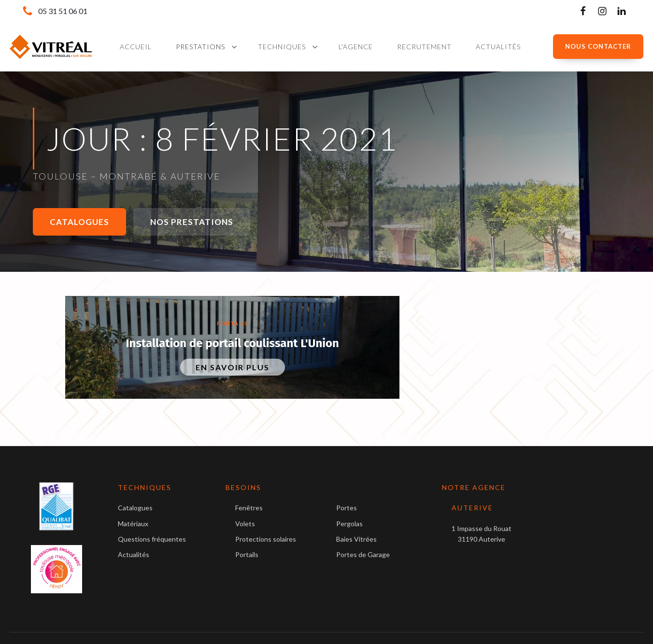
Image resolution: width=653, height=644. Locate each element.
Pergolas (349, 524)
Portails (233, 323)
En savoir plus (233, 367)
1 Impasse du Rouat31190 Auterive (482, 534)
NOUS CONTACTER (598, 46)
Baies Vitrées (356, 539)
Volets (245, 524)
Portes (347, 508)
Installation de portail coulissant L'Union (233, 343)
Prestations (200, 47)
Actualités (134, 554)
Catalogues (79, 222)
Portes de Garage (363, 554)
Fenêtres (249, 508)
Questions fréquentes (152, 539)
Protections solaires (266, 539)
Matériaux (133, 524)
